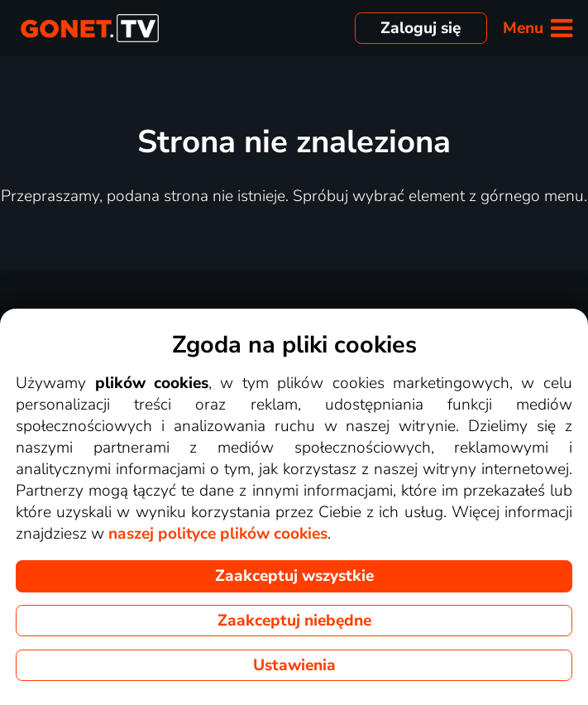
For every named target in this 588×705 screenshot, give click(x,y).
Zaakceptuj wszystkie (294, 576)
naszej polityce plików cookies (218, 534)
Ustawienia (294, 665)
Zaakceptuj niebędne (294, 621)
